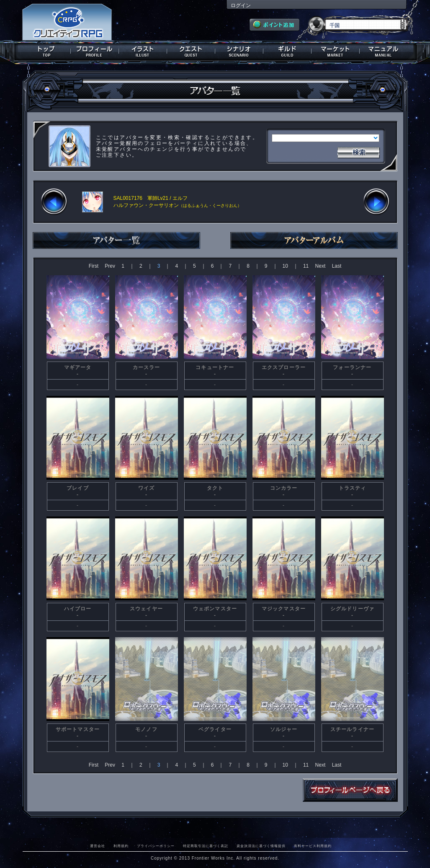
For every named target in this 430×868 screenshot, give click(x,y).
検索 (358, 152)
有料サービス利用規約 (313, 846)
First (94, 266)
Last (337, 266)
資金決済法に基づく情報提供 (261, 846)
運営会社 (98, 846)
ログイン (241, 5)
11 (306, 266)
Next (321, 266)
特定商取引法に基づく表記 (206, 846)
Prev (110, 266)
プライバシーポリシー (156, 846)
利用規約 (121, 846)
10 (285, 266)
